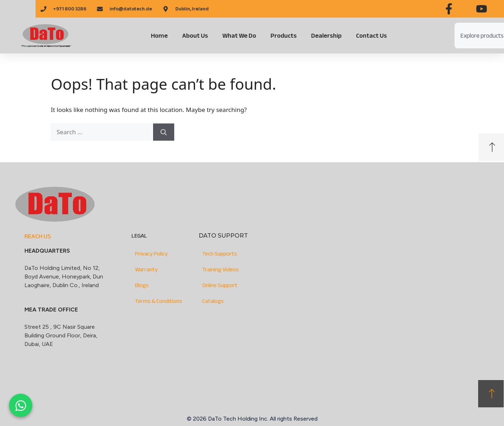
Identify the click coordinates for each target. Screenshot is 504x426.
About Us (195, 36)
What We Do (239, 36)
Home (159, 36)
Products (284, 36)
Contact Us (371, 36)
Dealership (326, 36)
